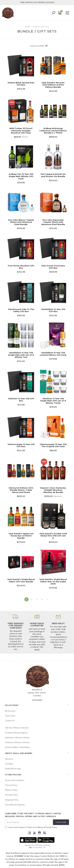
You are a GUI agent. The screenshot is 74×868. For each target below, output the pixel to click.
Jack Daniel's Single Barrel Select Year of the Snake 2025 (53, 581)
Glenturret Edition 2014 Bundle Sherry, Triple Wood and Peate (21, 490)
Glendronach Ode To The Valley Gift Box (21, 310)
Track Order (10, 716)
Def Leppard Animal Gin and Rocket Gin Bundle (53, 175)
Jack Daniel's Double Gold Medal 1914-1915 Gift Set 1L (53, 536)
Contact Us (10, 721)
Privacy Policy (11, 785)
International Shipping (15, 805)
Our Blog (9, 764)
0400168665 (37, 700)
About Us (9, 759)
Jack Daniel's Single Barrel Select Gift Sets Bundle (21, 580)
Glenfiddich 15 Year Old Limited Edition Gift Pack (53, 354)
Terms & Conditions (35, 827)
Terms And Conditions (15, 780)
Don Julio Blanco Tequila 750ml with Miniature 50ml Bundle (21, 222)
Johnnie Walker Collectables (17, 747)
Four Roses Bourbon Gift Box (21, 267)
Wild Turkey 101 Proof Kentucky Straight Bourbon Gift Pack (21, 131)
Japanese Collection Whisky (17, 738)
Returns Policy (11, 790)
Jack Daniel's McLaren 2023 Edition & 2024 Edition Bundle (53, 85)
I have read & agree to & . (31, 827)
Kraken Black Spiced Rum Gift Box (21, 84)
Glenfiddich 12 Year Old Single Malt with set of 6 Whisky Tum (21, 355)
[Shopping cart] (60, 13)
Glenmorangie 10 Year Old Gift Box (21, 445)
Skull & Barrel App (13, 769)
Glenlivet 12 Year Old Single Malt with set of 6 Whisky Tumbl (53, 401)
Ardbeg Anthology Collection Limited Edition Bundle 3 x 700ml (53, 131)
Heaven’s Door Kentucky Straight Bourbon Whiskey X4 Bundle (53, 490)
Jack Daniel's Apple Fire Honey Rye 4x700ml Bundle (21, 536)
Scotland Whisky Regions (16, 733)
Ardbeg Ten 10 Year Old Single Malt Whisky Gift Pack (21, 176)
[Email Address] (29, 822)
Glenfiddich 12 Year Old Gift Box (53, 310)
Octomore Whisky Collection (17, 742)
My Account (10, 711)
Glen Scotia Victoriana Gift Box (53, 267)
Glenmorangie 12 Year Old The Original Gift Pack (53, 445)
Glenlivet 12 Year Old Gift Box (21, 400)
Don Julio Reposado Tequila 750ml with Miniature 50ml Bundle (53, 222)
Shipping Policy (12, 800)
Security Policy (11, 795)
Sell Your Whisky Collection (17, 728)
